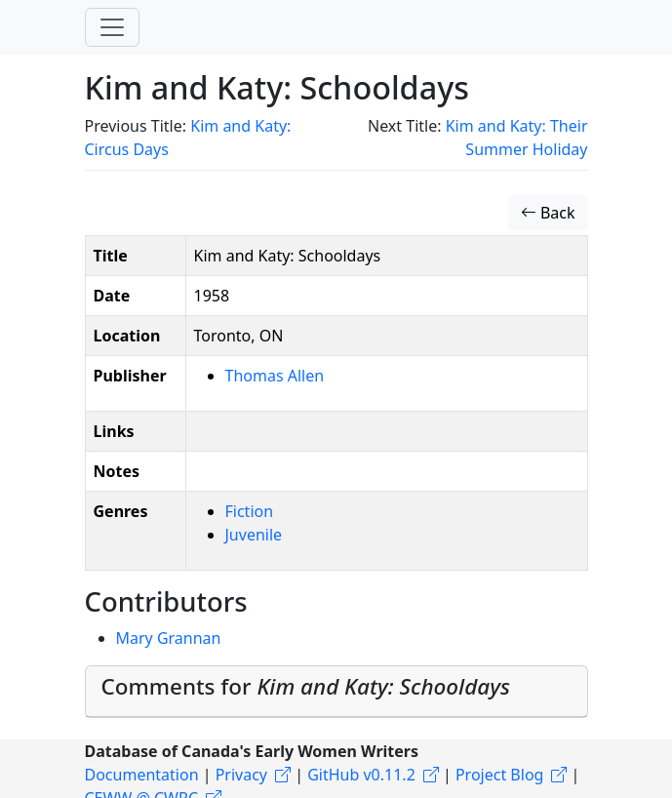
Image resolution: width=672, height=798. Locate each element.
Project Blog (499, 775)
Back (548, 213)
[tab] (336, 692)
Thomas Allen (275, 376)
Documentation (142, 775)
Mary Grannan (169, 638)
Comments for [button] (306, 686)
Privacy (241, 775)
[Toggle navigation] (112, 27)
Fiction (250, 511)
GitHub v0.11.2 (361, 775)
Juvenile (254, 535)
